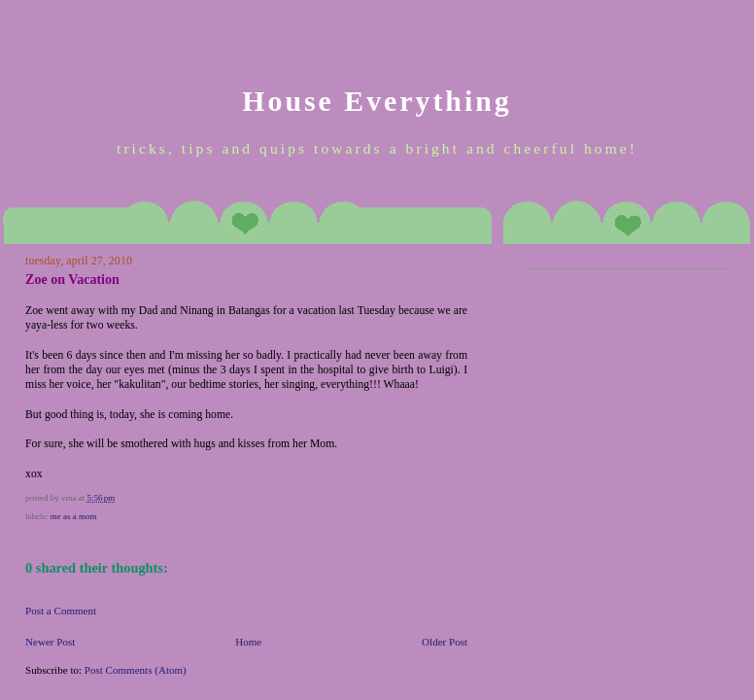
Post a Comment (61, 611)
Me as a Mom (74, 516)
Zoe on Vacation (72, 279)
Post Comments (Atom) (136, 670)
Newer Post (50, 642)
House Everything (377, 101)
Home (248, 642)
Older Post (445, 642)
